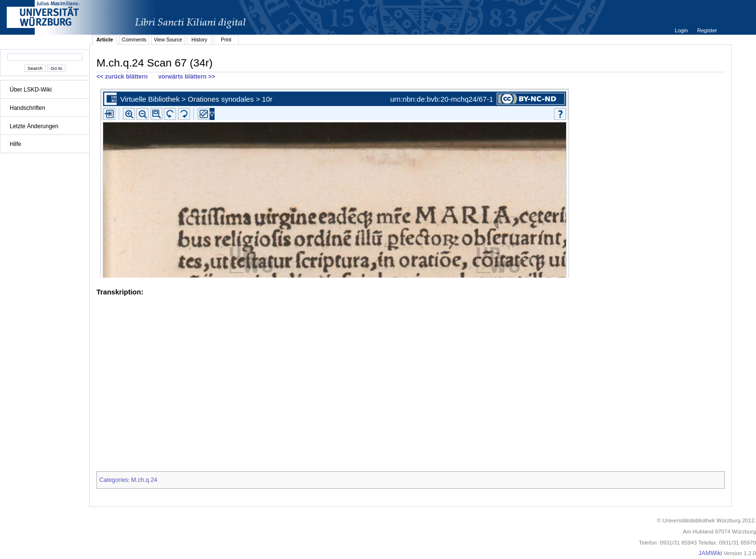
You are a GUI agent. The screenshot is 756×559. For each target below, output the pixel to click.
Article (105, 40)
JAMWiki (710, 553)
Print (226, 40)
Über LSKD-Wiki (31, 90)
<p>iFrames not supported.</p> (411, 181)
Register (707, 30)
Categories (114, 480)
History (199, 40)
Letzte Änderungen (34, 126)
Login (682, 30)
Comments (134, 40)
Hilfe (15, 144)
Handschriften (27, 108)
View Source (168, 40)
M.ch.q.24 (144, 480)
